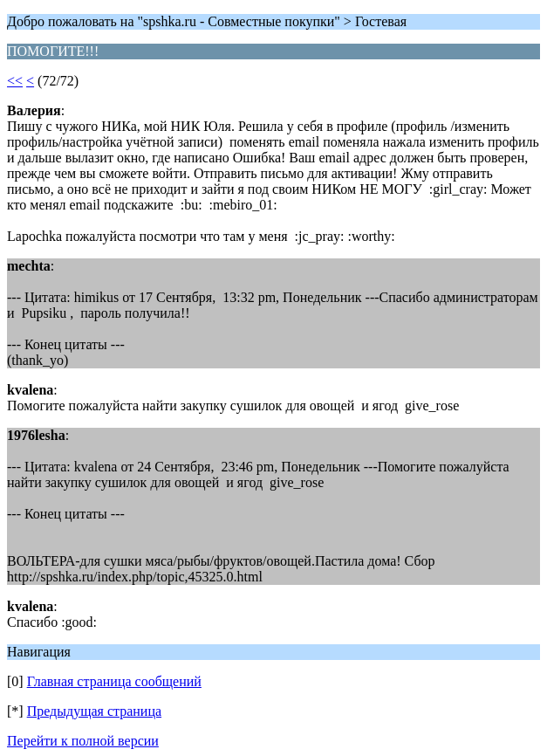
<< (15, 81)
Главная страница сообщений (114, 681)
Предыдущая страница (94, 711)
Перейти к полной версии (83, 741)
